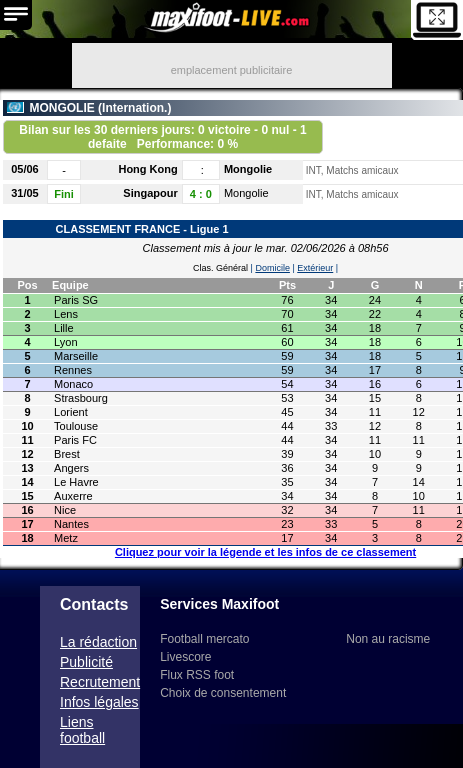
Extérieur (315, 268)
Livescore (185, 657)
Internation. (134, 108)
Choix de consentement (223, 693)
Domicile (272, 268)
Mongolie (248, 169)
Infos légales (99, 702)
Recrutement (100, 682)
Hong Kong (147, 169)
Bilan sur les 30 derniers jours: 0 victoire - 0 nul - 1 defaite (162, 137)
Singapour (150, 193)
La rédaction (98, 642)
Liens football (82, 730)
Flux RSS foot (197, 675)
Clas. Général (220, 268)
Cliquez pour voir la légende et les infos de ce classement (265, 552)
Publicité (86, 662)
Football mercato (204, 639)
